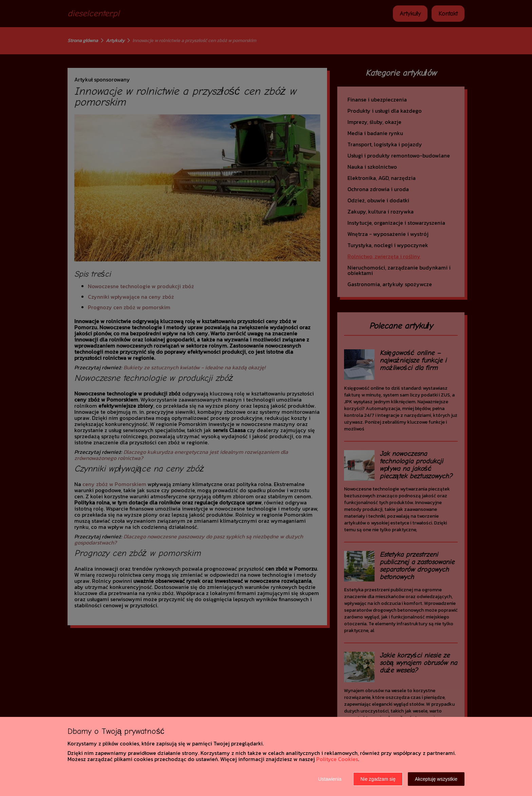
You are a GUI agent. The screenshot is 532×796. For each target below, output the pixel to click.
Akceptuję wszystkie (436, 779)
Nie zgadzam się (378, 779)
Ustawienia (330, 779)
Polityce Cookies (337, 759)
